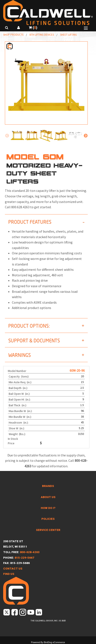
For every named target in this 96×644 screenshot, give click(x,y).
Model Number (17, 371)
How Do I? (48, 508)
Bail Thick (18, 405)
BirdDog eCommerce (54, 642)
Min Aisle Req (21, 382)
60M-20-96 (77, 371)
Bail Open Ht (20, 399)
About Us (48, 497)
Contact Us (13, 569)
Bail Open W (20, 394)
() (33, 28)
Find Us (9, 574)
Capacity (19, 376)
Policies (48, 519)
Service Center (48, 530)
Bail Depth (19, 388)
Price (11, 443)
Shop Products (13, 35)
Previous (7, 136)
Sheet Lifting (68, 35)
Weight (18, 434)
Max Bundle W (21, 411)
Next (86, 136)
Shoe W (17, 428)
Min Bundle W (20, 417)
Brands (48, 486)
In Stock (13, 439)
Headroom (19, 423)
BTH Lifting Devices (42, 35)
